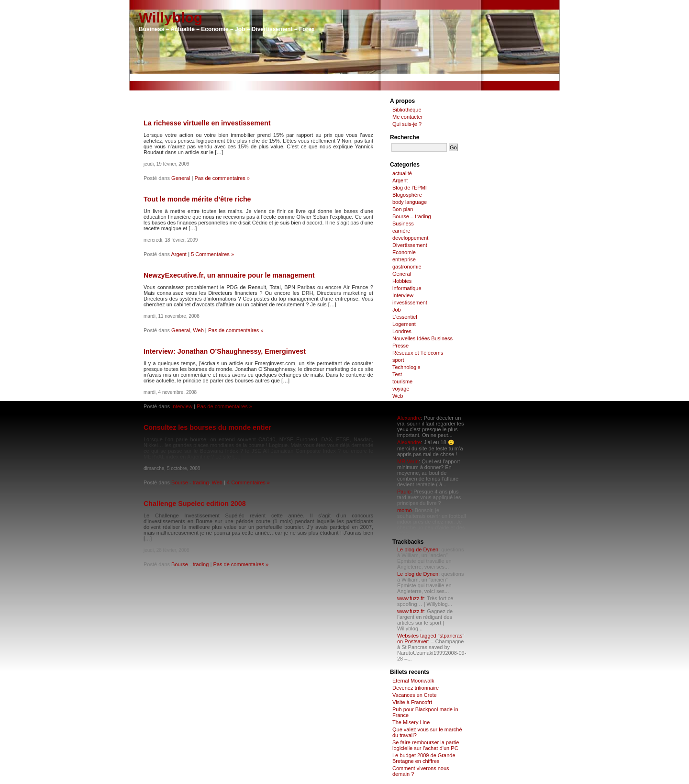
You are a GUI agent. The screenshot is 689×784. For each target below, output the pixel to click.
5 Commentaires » (212, 254)
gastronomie (407, 267)
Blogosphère (407, 195)
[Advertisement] (344, 77)
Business (403, 224)
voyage (401, 389)
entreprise (404, 259)
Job (397, 310)
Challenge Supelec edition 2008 (195, 504)
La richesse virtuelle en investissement (207, 123)
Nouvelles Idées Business (422, 338)
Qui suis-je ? (407, 124)
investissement (410, 302)
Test (397, 374)
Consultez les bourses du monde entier (207, 427)
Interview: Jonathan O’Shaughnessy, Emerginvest (225, 351)
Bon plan (403, 209)
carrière (401, 231)
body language (410, 202)
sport (398, 360)
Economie (404, 252)
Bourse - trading (190, 482)
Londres (402, 331)
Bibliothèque (407, 110)
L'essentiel (405, 317)
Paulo (404, 492)
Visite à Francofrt (412, 702)
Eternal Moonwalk (413, 681)
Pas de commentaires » (222, 178)
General (181, 178)
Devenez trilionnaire (416, 688)
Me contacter (408, 117)
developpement (410, 238)
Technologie (406, 367)
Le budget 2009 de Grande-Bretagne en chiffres (425, 758)
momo (405, 510)
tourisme (402, 381)
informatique (407, 288)
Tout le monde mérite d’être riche (197, 199)
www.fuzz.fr (411, 598)
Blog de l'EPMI (410, 188)
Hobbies (402, 281)
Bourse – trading (412, 216)
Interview (182, 406)
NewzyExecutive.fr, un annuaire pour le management (229, 275)
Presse (400, 346)
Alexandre (409, 418)
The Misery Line (411, 722)
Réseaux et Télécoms (418, 353)
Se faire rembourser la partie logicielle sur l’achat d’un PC (426, 745)
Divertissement (410, 245)
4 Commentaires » (248, 482)
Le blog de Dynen (418, 549)
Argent (179, 254)
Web (198, 330)
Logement (404, 324)
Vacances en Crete (415, 695)
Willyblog (171, 17)
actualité (402, 173)
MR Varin (408, 461)
